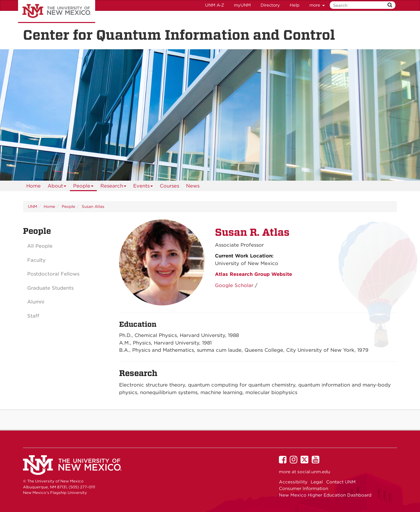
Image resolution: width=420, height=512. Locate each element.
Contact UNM (341, 482)
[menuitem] (33, 186)
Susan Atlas (93, 206)
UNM (32, 206)
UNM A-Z (215, 5)
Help (295, 5)
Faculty (36, 260)
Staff (33, 316)
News (193, 186)
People (84, 187)
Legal (317, 482)
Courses (169, 186)
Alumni (36, 302)
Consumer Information (304, 488)
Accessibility (293, 482)
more (317, 5)
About (57, 187)
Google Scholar (234, 285)
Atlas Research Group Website (253, 274)
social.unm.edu (314, 472)
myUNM (242, 5)
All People (40, 246)
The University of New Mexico (57, 11)
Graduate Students (50, 288)
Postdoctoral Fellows (53, 274)
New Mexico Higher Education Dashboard (325, 495)
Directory (270, 5)
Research (114, 187)
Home (33, 186)
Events (143, 187)
